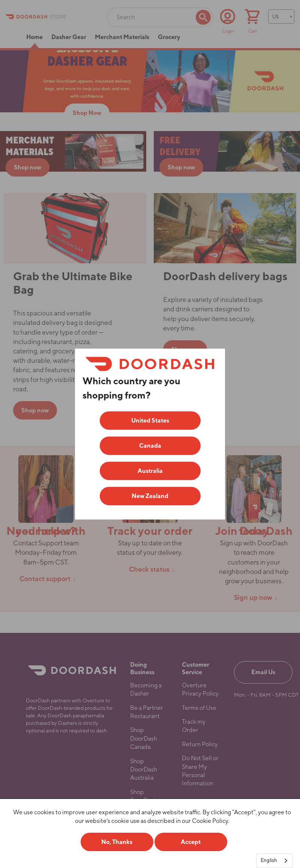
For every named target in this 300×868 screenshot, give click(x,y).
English (269, 860)
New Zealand (150, 496)
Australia (150, 471)
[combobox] (274, 861)
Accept (191, 842)
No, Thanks (117, 842)
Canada (150, 446)
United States (150, 420)
